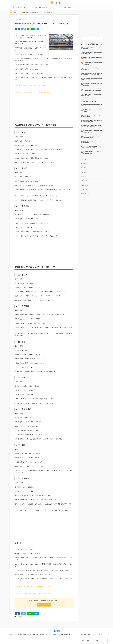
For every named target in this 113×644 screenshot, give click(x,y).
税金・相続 (20, 8)
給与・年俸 (34, 8)
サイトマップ (48, 634)
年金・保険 (27, 8)
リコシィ (98, 634)
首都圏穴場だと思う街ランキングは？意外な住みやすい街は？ (34, 92)
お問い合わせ (23, 634)
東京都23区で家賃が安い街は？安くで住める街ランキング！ (33, 85)
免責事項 (42, 634)
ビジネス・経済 (62, 8)
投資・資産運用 (43, 8)
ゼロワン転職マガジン (89, 634)
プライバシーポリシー (33, 634)
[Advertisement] (44, 108)
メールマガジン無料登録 (44, 605)
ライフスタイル (52, 8)
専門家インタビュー (73, 8)
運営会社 (55, 634)
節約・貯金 (12, 8)
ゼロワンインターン (63, 634)
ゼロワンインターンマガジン (76, 634)
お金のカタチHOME (14, 634)
